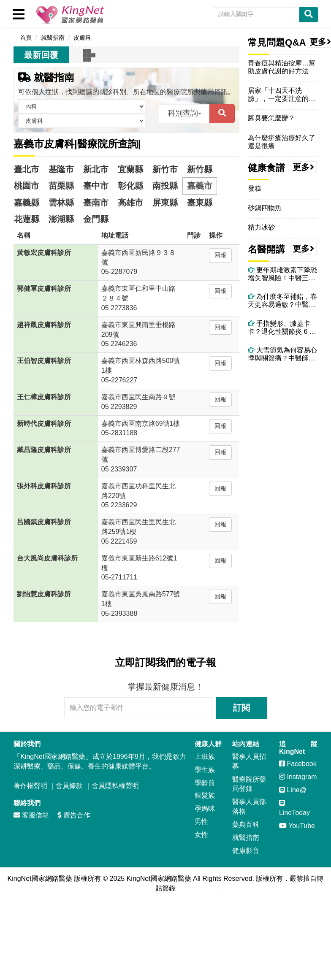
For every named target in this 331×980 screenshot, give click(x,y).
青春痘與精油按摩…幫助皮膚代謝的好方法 (282, 67)
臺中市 (96, 186)
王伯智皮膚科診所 (44, 361)
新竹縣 (200, 169)
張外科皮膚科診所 (44, 486)
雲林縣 (61, 203)
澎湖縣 (61, 219)
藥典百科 (246, 824)
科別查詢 (184, 113)
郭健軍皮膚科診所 (44, 288)
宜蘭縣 (130, 169)
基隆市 (61, 169)
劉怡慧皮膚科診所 (44, 594)
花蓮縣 (27, 219)
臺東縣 (200, 203)
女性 (201, 835)
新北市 (96, 169)
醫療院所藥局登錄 (249, 784)
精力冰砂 (261, 227)
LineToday (294, 808)
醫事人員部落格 (249, 807)
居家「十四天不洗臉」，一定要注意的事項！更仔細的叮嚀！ (282, 95)
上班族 (205, 757)
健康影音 (246, 851)
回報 (220, 255)
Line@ (293, 790)
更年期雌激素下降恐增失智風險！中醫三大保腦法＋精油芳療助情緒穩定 (282, 274)
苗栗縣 (61, 186)
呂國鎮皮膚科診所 (44, 522)
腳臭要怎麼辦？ (271, 118)
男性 (201, 822)
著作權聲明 (30, 786)
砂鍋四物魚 (265, 208)
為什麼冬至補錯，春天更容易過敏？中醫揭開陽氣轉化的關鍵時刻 (282, 301)
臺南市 (96, 203)
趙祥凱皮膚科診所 (44, 325)
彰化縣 (130, 186)
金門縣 (96, 219)
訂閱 (241, 708)
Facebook (298, 764)
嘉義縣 (27, 203)
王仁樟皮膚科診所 (44, 397)
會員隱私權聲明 (115, 786)
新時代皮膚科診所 (44, 424)
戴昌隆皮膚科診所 (44, 450)
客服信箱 (31, 815)
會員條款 (69, 786)
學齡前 (205, 783)
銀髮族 (205, 795)
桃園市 (27, 186)
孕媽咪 (205, 808)
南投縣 (165, 186)
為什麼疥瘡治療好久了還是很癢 (282, 142)
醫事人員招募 (249, 761)
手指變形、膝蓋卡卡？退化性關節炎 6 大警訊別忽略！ (282, 328)
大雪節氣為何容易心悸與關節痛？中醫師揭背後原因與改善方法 (282, 354)
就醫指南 (46, 78)
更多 (304, 167)
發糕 (255, 188)
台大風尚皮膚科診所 (47, 558)
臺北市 (27, 169)
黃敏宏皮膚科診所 (44, 253)
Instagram (298, 777)
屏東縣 (165, 203)
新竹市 (165, 169)
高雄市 (130, 203)
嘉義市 (200, 186)
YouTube (297, 826)
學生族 (205, 770)
